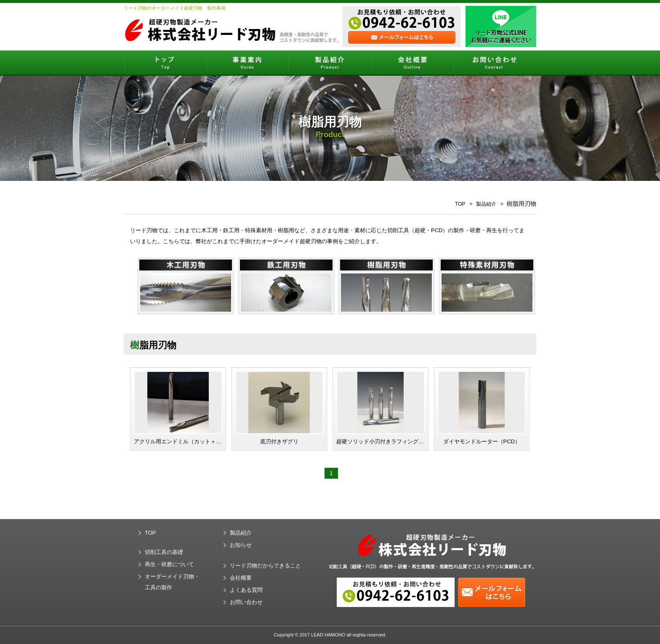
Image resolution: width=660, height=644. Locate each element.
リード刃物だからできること (265, 566)
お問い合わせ (246, 602)
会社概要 (241, 578)
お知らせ (241, 545)
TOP (460, 204)
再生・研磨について (169, 564)
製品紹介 (486, 204)
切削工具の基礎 (164, 552)
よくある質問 (246, 590)
